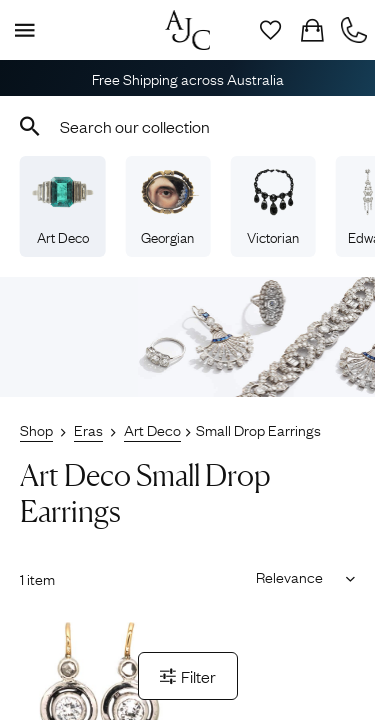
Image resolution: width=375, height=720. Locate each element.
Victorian (273, 207)
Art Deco (63, 207)
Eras (88, 429)
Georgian (168, 207)
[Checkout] (312, 30)
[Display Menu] (21, 30)
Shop (36, 429)
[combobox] (187, 126)
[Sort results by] (298, 577)
